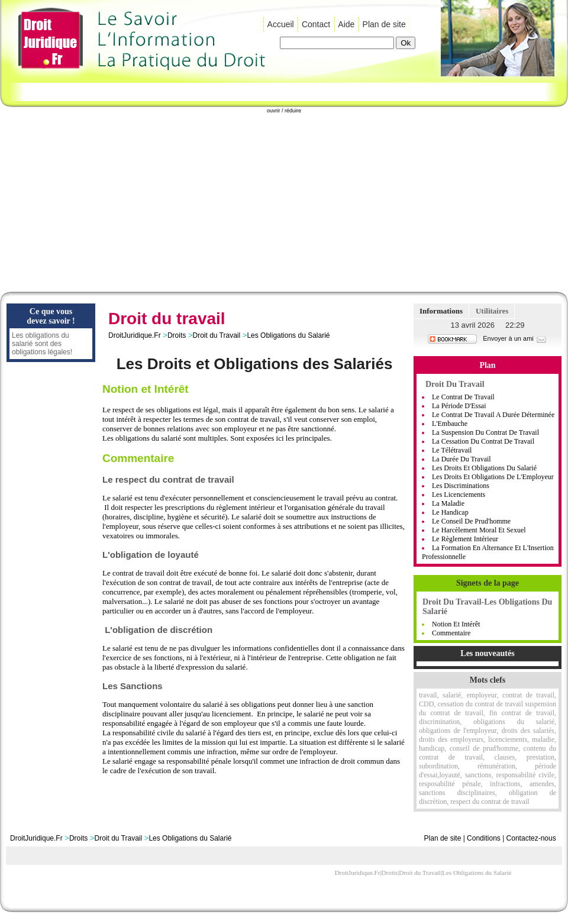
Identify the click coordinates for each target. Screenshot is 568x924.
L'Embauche (450, 424)
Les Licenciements (459, 495)
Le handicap (450, 512)
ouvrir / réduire (284, 111)
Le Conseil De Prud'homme (471, 521)
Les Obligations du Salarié (288, 335)
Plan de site (384, 24)
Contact (316, 24)
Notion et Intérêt (456, 624)
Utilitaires (492, 311)
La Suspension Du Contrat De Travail (485, 432)
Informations (441, 311)
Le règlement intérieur (465, 539)
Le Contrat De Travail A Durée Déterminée (493, 415)
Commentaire (451, 633)
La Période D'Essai (459, 406)
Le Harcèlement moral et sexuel (479, 530)
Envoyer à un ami (515, 338)
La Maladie (448, 503)
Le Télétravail (452, 450)
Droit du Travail (216, 335)
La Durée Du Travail (461, 459)
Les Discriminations (461, 486)
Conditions (484, 838)
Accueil (281, 24)
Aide (346, 24)
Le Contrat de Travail (463, 397)
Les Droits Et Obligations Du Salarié (484, 468)
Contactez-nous (531, 838)
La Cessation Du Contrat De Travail (483, 441)
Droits (177, 335)
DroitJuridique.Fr (135, 335)
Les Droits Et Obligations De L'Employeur (493, 477)
